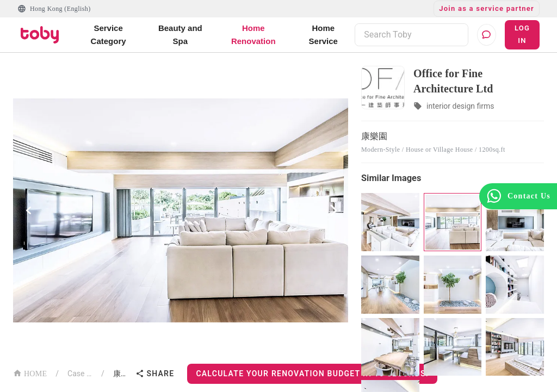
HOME (30, 373)
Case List (80, 374)
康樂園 (122, 374)
